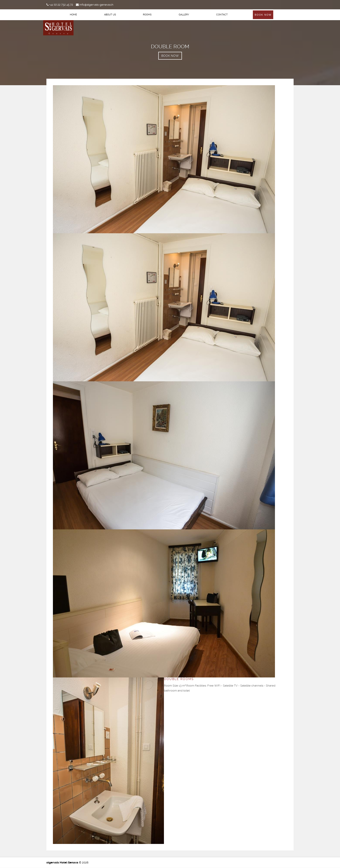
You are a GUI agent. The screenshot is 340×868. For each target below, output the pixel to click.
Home (73, 15)
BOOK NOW (170, 56)
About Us (110, 15)
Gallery (184, 15)
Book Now (263, 15)
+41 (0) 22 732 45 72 (60, 5)
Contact (222, 15)
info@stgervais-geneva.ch (95, 5)
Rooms (147, 15)
